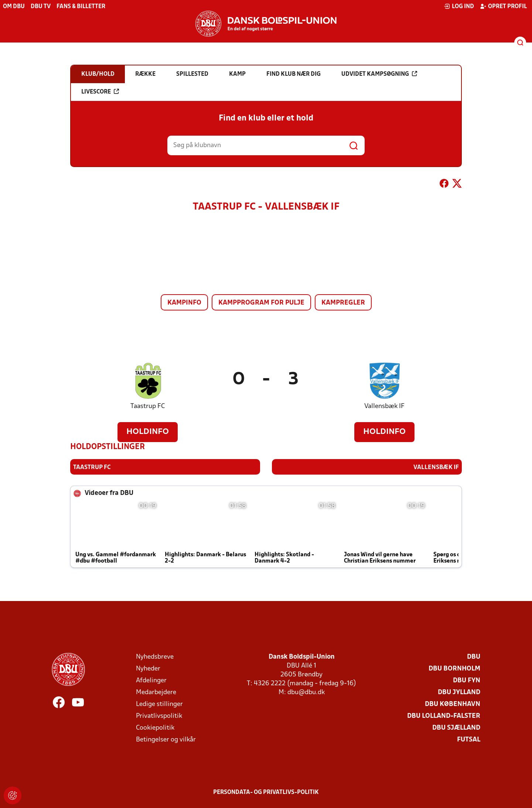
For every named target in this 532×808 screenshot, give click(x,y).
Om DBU (14, 7)
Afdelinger (151, 680)
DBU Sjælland (456, 728)
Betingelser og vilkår (166, 739)
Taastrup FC (148, 406)
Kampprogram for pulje (261, 303)
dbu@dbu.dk (306, 692)
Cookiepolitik (155, 728)
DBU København (453, 704)
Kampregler (343, 303)
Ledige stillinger (159, 704)
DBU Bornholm (454, 668)
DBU (474, 657)
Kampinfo (184, 303)
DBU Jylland (459, 692)
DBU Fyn (467, 680)
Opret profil (503, 6)
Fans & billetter (81, 7)
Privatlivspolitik (159, 716)
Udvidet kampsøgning (379, 74)
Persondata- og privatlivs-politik (266, 792)
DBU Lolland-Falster (444, 716)
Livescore (100, 92)
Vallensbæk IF (384, 406)
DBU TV (41, 7)
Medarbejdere (156, 692)
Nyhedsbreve (155, 657)
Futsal (469, 739)
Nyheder (148, 668)
